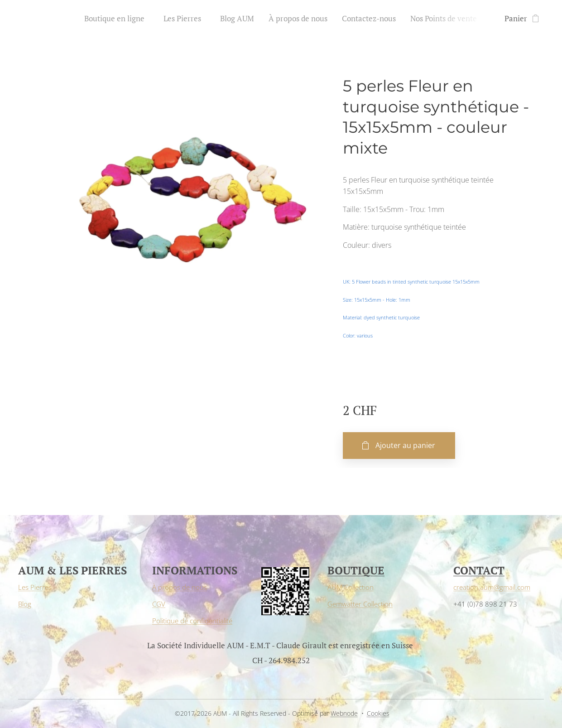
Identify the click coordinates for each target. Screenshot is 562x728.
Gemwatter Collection (360, 604)
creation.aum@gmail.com (492, 587)
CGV (159, 604)
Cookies (378, 713)
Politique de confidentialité (192, 621)
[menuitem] (119, 19)
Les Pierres (35, 587)
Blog (25, 604)
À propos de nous (180, 587)
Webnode (344, 713)
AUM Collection (351, 587)
